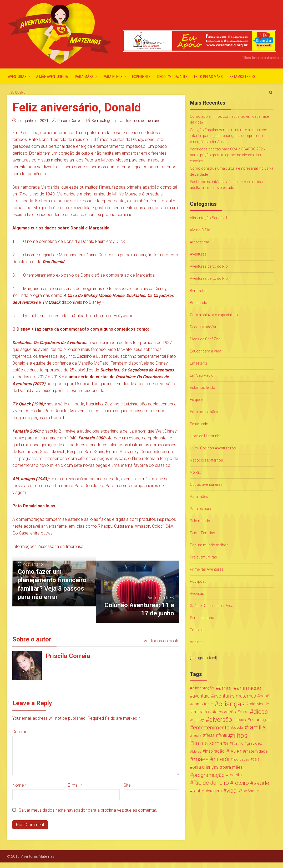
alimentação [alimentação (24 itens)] (203, 688)
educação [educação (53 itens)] (261, 720)
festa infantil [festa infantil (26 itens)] (216, 735)
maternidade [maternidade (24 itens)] (256, 751)
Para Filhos (113, 77)
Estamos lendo (242, 77)
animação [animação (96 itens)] (249, 688)
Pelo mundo (200, 521)
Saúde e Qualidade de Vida (212, 606)
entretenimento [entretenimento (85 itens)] (211, 728)
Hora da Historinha (206, 436)
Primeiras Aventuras (207, 569)
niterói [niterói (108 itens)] (221, 759)
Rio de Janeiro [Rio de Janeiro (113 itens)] (211, 783)
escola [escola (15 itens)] (238, 727)
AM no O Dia (200, 230)
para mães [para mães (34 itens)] (233, 767)
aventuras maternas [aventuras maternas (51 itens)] (235, 696)
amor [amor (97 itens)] (225, 688)
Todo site (198, 630)
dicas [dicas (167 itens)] (261, 712)
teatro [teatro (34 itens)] (198, 791)
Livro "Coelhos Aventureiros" (214, 448)
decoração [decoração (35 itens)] (226, 712)
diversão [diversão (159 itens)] (221, 720)
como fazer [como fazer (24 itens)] (203, 704)
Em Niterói (198, 363)
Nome (20, 785)
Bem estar (198, 291)
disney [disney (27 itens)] (198, 720)
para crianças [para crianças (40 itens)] (206, 767)
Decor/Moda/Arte (172, 77)
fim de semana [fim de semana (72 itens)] (211, 743)
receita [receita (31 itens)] (235, 775)
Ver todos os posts (161, 641)
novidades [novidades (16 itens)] (241, 759)
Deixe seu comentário (143, 121)
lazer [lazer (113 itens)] (235, 751)
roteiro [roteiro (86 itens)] (241, 783)
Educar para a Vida (206, 351)
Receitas (197, 594)
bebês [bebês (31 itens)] (266, 696)
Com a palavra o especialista (214, 315)
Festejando (199, 424)
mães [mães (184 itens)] (201, 759)
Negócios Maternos (206, 460)
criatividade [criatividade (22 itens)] (259, 704)
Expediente (141, 77)
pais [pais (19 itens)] (256, 759)
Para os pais (200, 509)
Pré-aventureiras (203, 557)
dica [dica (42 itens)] (244, 712)
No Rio (196, 472)
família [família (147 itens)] (257, 728)
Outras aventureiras (206, 484)
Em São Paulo (202, 375)
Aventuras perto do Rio (209, 266)
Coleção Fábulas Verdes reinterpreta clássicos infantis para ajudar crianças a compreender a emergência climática (229, 136)
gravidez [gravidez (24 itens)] (254, 743)
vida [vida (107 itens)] (232, 791)
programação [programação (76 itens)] (209, 775)
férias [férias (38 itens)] (237, 743)
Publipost (198, 581)
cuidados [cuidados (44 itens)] (202, 712)
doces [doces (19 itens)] (241, 720)
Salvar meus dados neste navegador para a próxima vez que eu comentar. (88, 810)
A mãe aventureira (52, 77)
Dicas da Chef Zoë (205, 339)
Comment (22, 732)
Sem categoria (104, 121)
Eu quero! (18, 92)
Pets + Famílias (203, 533)
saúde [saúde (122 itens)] (261, 783)
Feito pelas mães (208, 77)
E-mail (75, 785)
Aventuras (17, 77)
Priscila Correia (70, 121)
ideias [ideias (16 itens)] (197, 751)
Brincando (199, 303)
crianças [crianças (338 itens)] (232, 704)
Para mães (84, 77)
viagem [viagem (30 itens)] (215, 791)
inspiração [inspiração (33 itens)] (215, 751)
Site (127, 785)
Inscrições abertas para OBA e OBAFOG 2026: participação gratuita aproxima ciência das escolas (228, 155)
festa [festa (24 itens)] (197, 735)
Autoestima (199, 242)
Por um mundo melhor (209, 545)
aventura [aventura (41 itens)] (201, 696)
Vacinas (197, 642)
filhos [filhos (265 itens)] (240, 735)
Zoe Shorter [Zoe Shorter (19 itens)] (250, 791)
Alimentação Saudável (208, 218)
